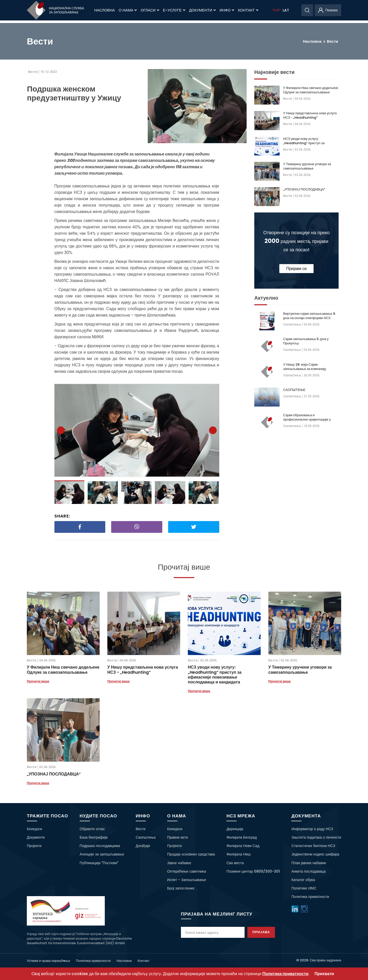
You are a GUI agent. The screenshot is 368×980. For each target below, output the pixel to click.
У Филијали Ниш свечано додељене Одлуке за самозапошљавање (311, 90)
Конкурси (34, 829)
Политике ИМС (304, 888)
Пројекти (34, 846)
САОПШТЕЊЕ (294, 390)
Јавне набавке (179, 863)
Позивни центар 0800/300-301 (253, 871)
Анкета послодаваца (308, 871)
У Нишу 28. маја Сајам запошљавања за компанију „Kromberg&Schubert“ (305, 367)
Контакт (248, 10)
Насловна (105, 10)
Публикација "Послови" (99, 863)
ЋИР (277, 10)
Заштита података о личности (316, 837)
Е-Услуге (174, 10)
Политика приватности (310, 897)
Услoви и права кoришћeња (48, 961)
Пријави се (296, 269)
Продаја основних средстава (191, 854)
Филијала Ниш (238, 854)
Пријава (266, 932)
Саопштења (292, 324)
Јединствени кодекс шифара (315, 854)
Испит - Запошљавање (187, 880)
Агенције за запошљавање (102, 854)
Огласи (150, 10)
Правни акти (177, 837)
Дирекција (235, 829)
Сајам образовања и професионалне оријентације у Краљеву (307, 417)
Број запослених (181, 888)
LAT (286, 10)
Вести (332, 41)
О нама (128, 10)
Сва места (235, 863)
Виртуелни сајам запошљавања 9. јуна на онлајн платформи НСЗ (309, 316)
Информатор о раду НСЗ (312, 829)
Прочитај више (38, 681)
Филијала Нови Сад (243, 846)
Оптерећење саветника (187, 871)
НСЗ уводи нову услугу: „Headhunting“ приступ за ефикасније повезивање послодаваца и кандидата (304, 141)
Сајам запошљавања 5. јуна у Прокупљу (306, 341)
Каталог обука (303, 880)
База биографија (94, 837)
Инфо (227, 10)
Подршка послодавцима (100, 846)
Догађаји (143, 846)
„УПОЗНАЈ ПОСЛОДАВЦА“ (304, 189)
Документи (202, 10)
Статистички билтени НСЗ (313, 846)
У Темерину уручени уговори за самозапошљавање (307, 166)
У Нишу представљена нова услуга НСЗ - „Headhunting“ (310, 115)
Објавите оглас (92, 829)
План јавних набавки (309, 863)
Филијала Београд (242, 837)
